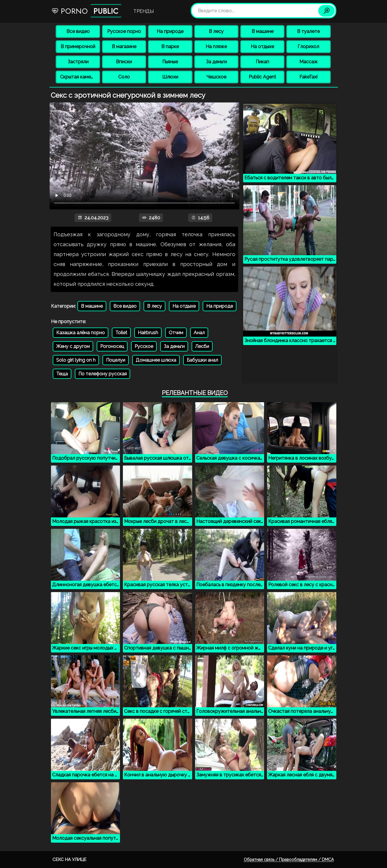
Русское (144, 346)
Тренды (144, 11)
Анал (199, 333)
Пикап (262, 62)
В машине (263, 31)
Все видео (78, 31)
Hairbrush (148, 333)
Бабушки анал (202, 360)
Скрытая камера (78, 77)
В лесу (216, 31)
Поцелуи (116, 360)
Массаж (309, 62)
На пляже (216, 47)
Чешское (216, 77)
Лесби (202, 346)
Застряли (78, 62)
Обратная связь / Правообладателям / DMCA (289, 860)
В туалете (308, 31)
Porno (86, 11)
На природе (170, 31)
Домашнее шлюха (156, 360)
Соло (124, 77)
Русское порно (124, 31)
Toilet (121, 333)
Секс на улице (69, 860)
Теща (62, 374)
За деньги (216, 62)
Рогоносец (112, 346)
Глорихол (308, 47)
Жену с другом (73, 346)
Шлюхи (170, 77)
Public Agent (262, 77)
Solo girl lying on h (76, 360)
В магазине (124, 47)
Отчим (176, 333)
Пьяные (170, 62)
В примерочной (78, 47)
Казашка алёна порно (81, 333)
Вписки (124, 62)
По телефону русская (103, 374)
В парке (170, 47)
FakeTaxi (308, 77)
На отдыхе (262, 47)
